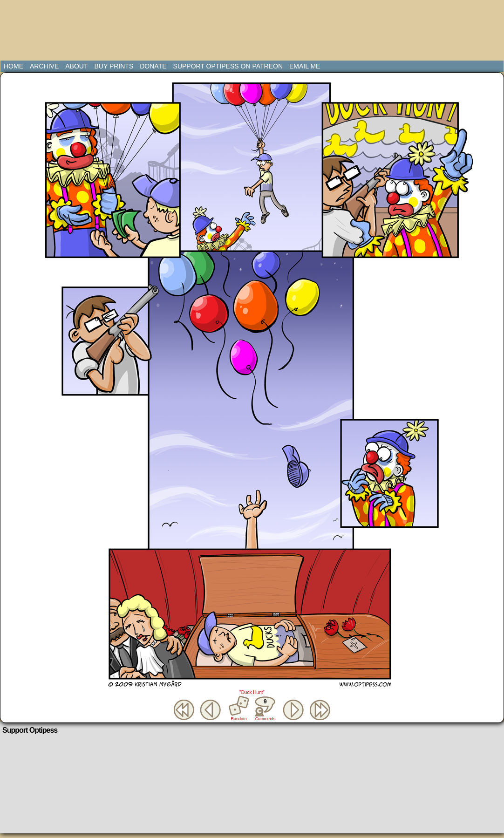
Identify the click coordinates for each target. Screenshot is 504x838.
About (76, 66)
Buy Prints (114, 66)
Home (14, 66)
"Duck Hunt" (252, 692)
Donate (153, 66)
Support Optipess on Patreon (228, 66)
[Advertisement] (254, 26)
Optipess (42, 33)
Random (239, 719)
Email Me (305, 66)
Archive (44, 66)
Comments (265, 709)
